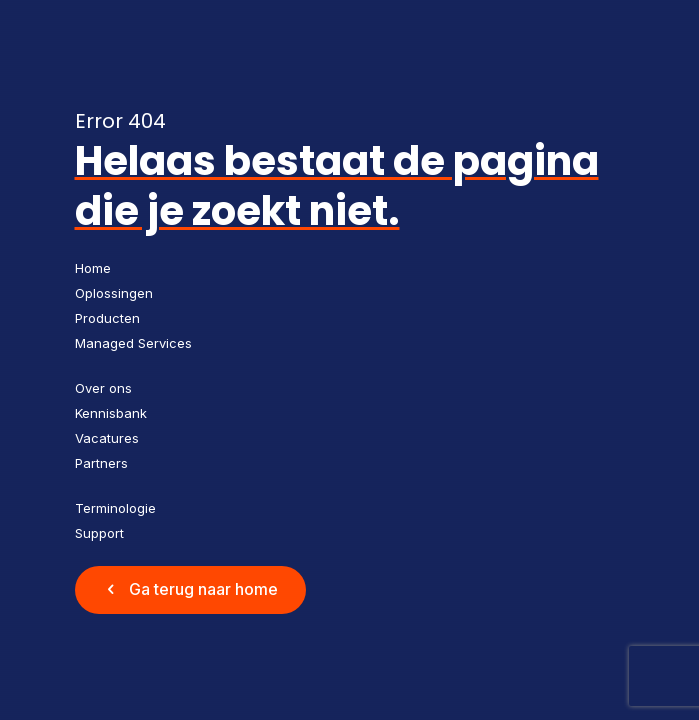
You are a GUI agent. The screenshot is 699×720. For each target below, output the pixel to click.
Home (93, 268)
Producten (107, 318)
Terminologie (115, 508)
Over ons (103, 388)
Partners (101, 463)
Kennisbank (111, 413)
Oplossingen (114, 293)
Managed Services (133, 343)
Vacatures (107, 438)
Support (99, 533)
